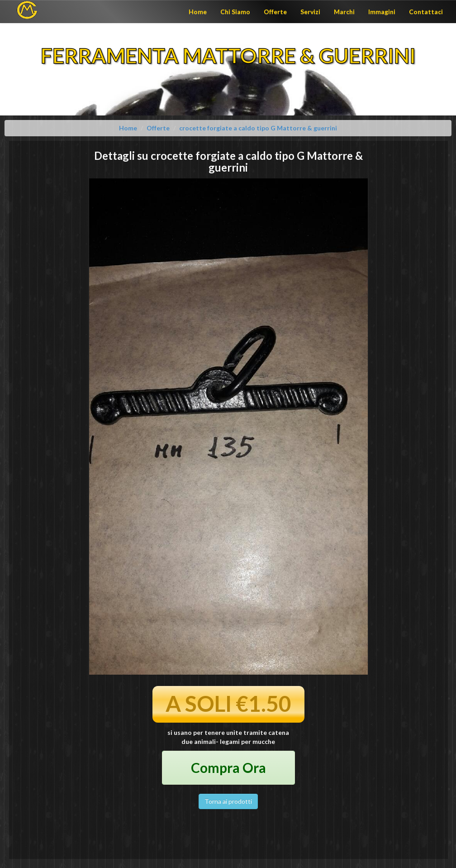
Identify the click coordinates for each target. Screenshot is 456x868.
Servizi (310, 12)
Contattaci (426, 12)
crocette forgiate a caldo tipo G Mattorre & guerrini (258, 128)
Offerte (275, 12)
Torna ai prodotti (228, 801)
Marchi (344, 12)
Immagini (382, 12)
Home (198, 12)
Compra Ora (228, 767)
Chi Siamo (235, 12)
